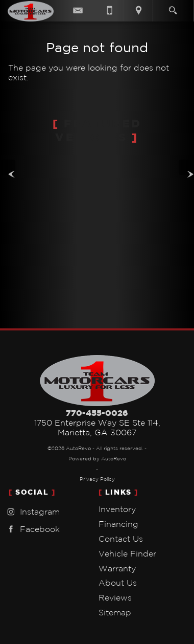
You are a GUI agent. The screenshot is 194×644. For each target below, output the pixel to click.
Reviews (115, 597)
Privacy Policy (97, 479)
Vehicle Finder (127, 553)
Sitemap (115, 612)
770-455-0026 (97, 413)
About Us (118, 583)
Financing (118, 524)
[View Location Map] (138, 11)
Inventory (117, 509)
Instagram (32, 512)
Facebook (32, 529)
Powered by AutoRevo (97, 459)
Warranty (117, 568)
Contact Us (121, 539)
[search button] (173, 7)
